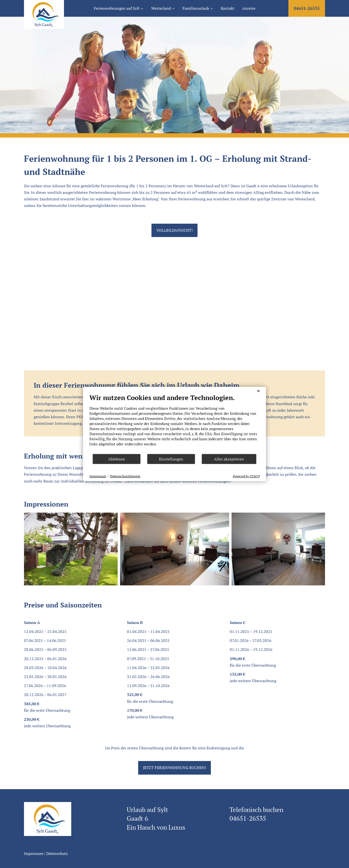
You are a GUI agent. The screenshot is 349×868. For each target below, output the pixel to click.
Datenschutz (57, 853)
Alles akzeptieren (229, 459)
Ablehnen (117, 459)
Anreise (249, 8)
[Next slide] (321, 549)
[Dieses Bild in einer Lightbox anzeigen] (63, 549)
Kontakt (228, 8)
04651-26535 (307, 8)
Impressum (34, 853)
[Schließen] (259, 391)
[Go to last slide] (28, 549)
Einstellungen (171, 459)
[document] (175, 424)
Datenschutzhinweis (125, 476)
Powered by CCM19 (246, 476)
